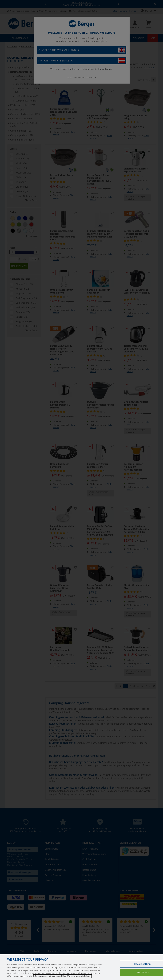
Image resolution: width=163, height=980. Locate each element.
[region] (81, 967)
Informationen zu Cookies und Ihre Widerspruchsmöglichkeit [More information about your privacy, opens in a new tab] (62, 976)
